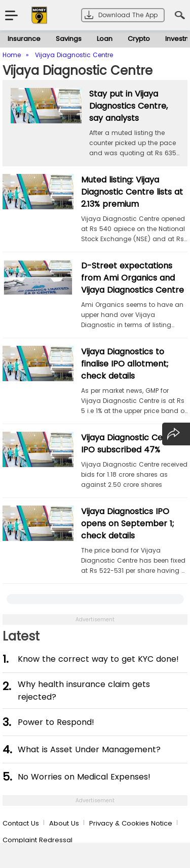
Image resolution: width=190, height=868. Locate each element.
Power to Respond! (56, 722)
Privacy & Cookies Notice (131, 823)
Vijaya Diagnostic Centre (78, 71)
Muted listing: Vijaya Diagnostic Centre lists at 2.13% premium (132, 192)
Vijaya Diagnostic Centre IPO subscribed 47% (130, 444)
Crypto (139, 39)
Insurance (24, 39)
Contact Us (21, 823)
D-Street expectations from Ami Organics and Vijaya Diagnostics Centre (132, 278)
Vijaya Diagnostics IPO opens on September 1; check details (127, 523)
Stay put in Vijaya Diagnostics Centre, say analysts (128, 106)
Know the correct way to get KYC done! (98, 659)
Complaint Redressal (37, 840)
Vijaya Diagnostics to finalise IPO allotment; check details (125, 364)
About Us (64, 823)
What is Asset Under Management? (89, 749)
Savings (69, 39)
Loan (105, 39)
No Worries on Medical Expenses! (84, 777)
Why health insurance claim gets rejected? (84, 691)
